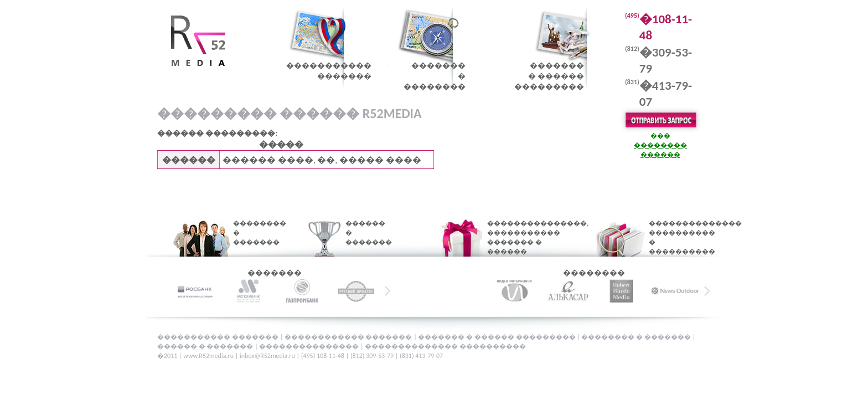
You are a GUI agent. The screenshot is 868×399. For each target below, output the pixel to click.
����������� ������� (218, 337)
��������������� (310, 346)
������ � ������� (361, 233)
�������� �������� (435, 76)
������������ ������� (349, 337)
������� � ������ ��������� (497, 337)
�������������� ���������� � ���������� (676, 237)
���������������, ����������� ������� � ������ (524, 237)
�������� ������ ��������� (549, 76)
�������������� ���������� (445, 346)
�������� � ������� (253, 233)
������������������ (329, 71)
